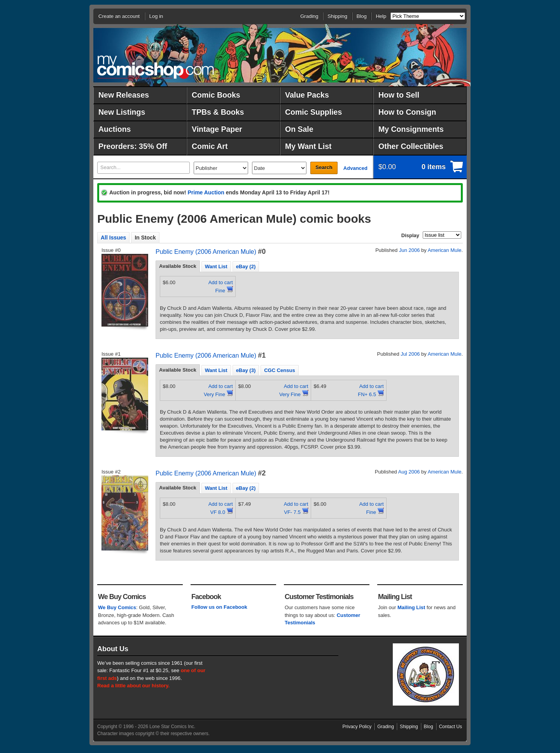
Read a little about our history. (133, 686)
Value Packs (307, 95)
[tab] (178, 266)
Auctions (115, 129)
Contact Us (451, 727)
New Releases (124, 95)
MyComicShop (156, 67)
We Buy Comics (117, 607)
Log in (156, 16)
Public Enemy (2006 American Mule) (206, 252)
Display (410, 235)
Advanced (355, 168)
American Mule (445, 250)
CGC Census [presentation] (279, 370)
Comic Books (216, 95)
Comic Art (210, 146)
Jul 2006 (410, 354)
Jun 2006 (409, 250)
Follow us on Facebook (219, 607)
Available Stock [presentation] (178, 266)
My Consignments (411, 129)
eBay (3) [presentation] (246, 370)
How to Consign (407, 112)
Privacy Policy (357, 727)
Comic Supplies (313, 112)
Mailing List (411, 607)
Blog (362, 16)
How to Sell (399, 95)
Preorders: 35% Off (133, 146)
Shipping (337, 16)
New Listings (122, 112)
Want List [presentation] (216, 266)
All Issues (113, 238)
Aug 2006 (409, 472)
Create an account (119, 16)
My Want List (308, 146)
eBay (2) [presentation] (246, 266)
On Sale (299, 129)
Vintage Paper (217, 129)
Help (381, 16)
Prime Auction (206, 192)
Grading (309, 16)
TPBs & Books (218, 112)
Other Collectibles (411, 146)
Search (324, 167)
